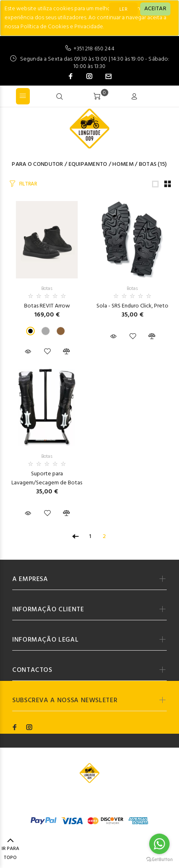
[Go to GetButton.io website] (159, 860)
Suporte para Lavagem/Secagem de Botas (47, 478)
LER (123, 9)
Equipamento (88, 164)
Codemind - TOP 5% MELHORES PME (89, 803)
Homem (123, 164)
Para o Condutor (37, 164)
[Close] (155, 9)
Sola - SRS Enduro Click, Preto (132, 306)
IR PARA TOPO (10, 850)
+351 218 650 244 (94, 49)
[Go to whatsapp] (159, 844)
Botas (148, 164)
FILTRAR (28, 184)
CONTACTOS (32, 670)
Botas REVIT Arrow (47, 306)
